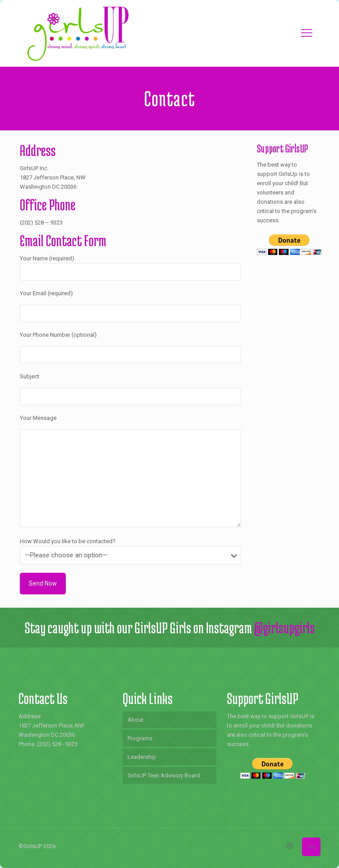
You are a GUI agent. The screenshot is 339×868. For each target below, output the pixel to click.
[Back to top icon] (311, 847)
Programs (140, 738)
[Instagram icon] (290, 846)
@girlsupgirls (284, 628)
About (136, 720)
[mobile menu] (306, 33)
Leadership (142, 757)
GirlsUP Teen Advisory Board (164, 775)
